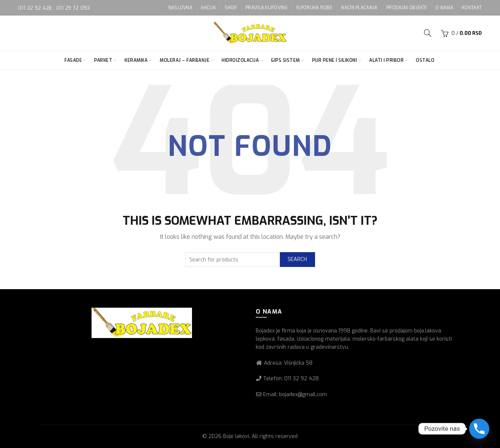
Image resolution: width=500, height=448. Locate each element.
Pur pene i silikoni (335, 60)
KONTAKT (472, 8)
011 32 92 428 (36, 8)
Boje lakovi (236, 436)
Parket (103, 60)
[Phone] (479, 429)
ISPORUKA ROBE (314, 8)
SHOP (231, 8)
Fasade (73, 60)
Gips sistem (285, 60)
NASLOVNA (180, 8)
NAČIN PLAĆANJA (359, 8)
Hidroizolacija (240, 60)
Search (297, 259)
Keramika (136, 60)
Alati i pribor (386, 60)
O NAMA (444, 8)
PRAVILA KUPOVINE (266, 8)
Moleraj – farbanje (185, 60)
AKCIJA (208, 8)
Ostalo (425, 60)
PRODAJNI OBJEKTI (407, 8)
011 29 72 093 (73, 8)
